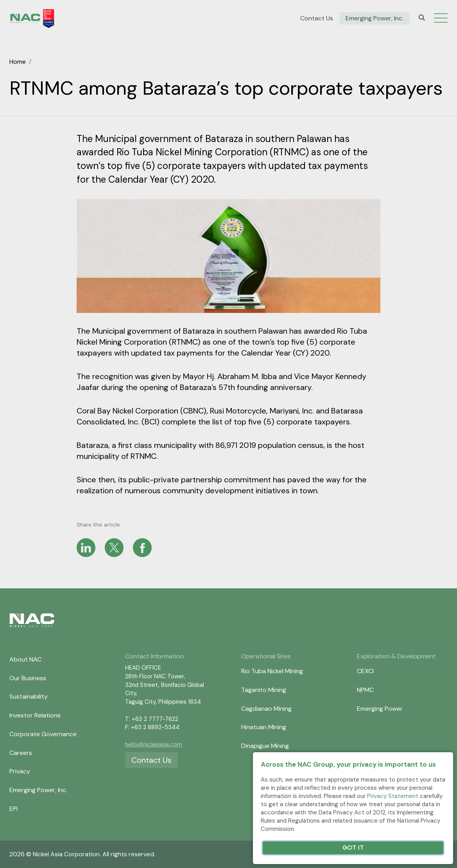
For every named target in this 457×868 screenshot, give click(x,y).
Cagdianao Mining (266, 709)
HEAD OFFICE (143, 668)
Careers (21, 753)
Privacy (20, 771)
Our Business (28, 678)
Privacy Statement (393, 796)
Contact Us (317, 18)
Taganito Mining (264, 690)
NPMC (365, 690)
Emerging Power (380, 709)
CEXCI (365, 671)
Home (18, 62)
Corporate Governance (43, 734)
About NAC (25, 659)
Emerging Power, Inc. (375, 18)
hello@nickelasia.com (154, 744)
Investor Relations (35, 715)
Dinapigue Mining (265, 746)
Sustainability (29, 696)
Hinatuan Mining (264, 727)
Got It (353, 848)
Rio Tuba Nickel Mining (272, 671)
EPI (13, 809)
